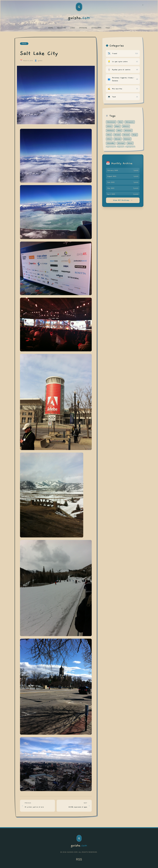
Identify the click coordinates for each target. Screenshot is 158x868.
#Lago (135, 135)
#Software (111, 130)
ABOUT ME (62, 28)
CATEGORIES (96, 28)
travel (24, 44)
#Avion (130, 143)
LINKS (72, 28)
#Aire (109, 135)
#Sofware (127, 139)
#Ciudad (117, 135)
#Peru (109, 139)
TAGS (108, 28)
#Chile (109, 126)
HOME (51, 28)
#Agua (117, 126)
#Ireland (126, 135)
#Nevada (118, 139)
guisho (79, 846)
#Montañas (111, 143)
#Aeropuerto (130, 122)
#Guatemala (111, 122)
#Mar (119, 130)
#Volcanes (128, 130)
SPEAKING (83, 28)
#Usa (120, 122)
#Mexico (126, 126)
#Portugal (121, 143)
